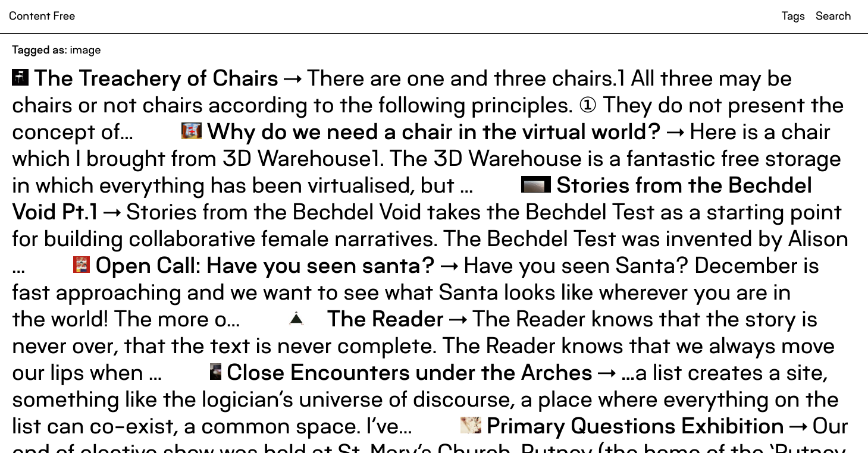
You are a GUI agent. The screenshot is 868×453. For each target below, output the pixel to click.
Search (833, 16)
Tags (793, 16)
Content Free (42, 16)
